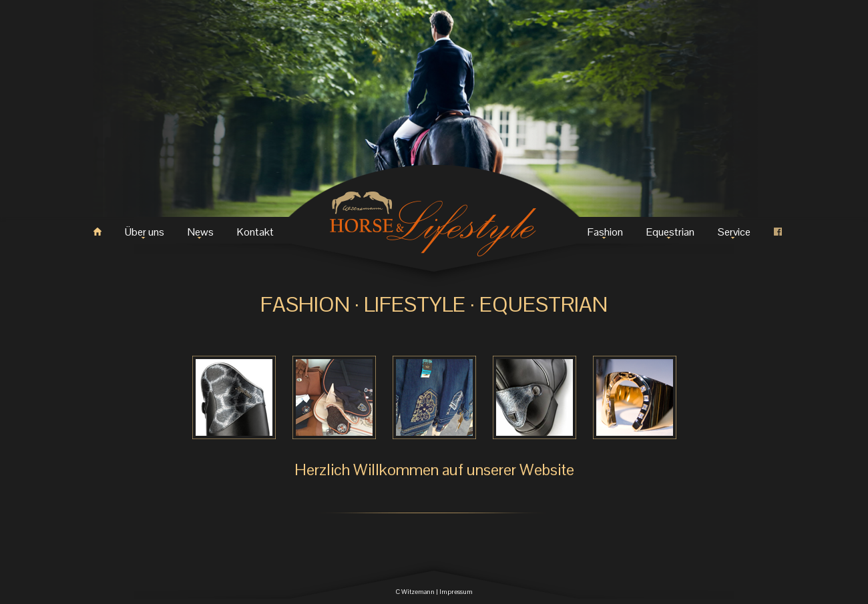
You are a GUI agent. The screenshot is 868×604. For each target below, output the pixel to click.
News (201, 232)
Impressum (456, 592)
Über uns (145, 232)
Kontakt (255, 232)
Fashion (605, 232)
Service (734, 232)
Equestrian (670, 232)
